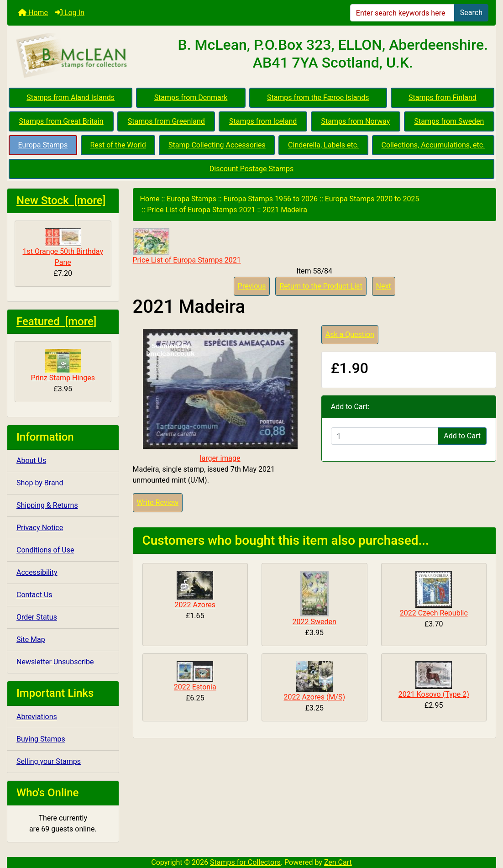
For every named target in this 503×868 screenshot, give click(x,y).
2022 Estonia (195, 687)
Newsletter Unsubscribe (55, 662)
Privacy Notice (40, 528)
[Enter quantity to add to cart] (385, 436)
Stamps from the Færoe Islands (318, 97)
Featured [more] (56, 321)
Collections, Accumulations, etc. (433, 145)
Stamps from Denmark (191, 97)
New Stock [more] (61, 200)
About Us (31, 460)
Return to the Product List (321, 286)
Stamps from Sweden (449, 121)
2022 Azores (195, 605)
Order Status (37, 617)
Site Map (31, 639)
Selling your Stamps (49, 761)
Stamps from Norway (355, 121)
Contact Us (34, 595)
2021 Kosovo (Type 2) (434, 694)
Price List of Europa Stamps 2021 (201, 210)
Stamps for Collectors (245, 862)
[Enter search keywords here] (402, 13)
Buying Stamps (41, 739)
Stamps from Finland (443, 97)
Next (384, 286)
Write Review (158, 502)
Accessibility (37, 572)
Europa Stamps (43, 145)
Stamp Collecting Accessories (217, 145)
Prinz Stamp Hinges (63, 366)
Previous (252, 286)
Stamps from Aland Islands (71, 97)
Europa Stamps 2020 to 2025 (372, 199)
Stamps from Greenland (166, 121)
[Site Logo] (89, 56)
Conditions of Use (45, 550)
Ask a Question (350, 334)
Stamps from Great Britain (61, 121)
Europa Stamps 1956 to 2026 (270, 199)
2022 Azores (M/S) (314, 697)
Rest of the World (118, 145)
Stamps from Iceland (263, 121)
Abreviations (37, 717)
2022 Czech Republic (434, 613)
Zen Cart (338, 862)
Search (471, 13)
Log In (70, 13)
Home (33, 13)
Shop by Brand (40, 483)
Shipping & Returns (47, 505)
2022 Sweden (314, 622)
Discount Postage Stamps (251, 169)
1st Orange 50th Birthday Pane (63, 247)
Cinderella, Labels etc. (323, 145)
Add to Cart (462, 436)
